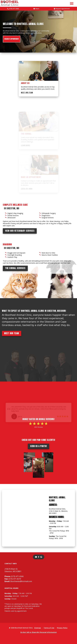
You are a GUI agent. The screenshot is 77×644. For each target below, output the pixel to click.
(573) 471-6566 (13, 9)
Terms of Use (49, 628)
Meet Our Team (27, 93)
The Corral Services (15, 268)
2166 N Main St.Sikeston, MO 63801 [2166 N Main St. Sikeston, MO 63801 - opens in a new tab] (13, 570)
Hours (36, 9)
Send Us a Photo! (38, 446)
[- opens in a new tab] (39, 557)
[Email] (36, 557)
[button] (72, 3)
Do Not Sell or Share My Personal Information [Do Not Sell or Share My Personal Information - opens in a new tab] (39, 632)
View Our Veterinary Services (20, 231)
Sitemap (38, 628)
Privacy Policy (62, 628)
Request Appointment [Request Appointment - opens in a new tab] (62, 9)
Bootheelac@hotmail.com (18, 581)
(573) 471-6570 (13, 579)
